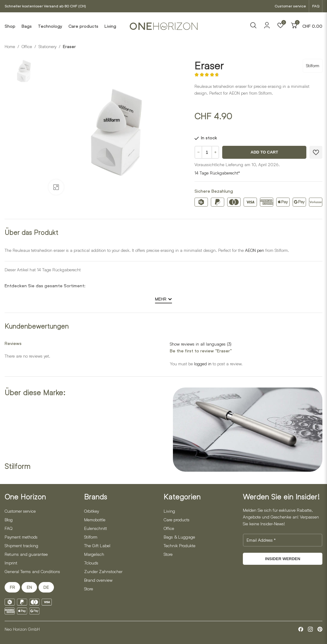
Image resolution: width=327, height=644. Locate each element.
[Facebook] (301, 629)
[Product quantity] (207, 152)
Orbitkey (92, 511)
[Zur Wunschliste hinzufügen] (316, 152)
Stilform (313, 66)
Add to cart (264, 152)
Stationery (47, 46)
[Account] (267, 27)
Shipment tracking (21, 546)
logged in (203, 364)
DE (46, 587)
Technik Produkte (180, 546)
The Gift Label (97, 546)
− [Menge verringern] (198, 152)
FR (12, 587)
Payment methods (21, 537)
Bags (27, 26)
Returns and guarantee (26, 554)
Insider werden (283, 559)
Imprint (11, 563)
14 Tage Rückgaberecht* (217, 173)
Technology (50, 26)
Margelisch (94, 554)
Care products (83, 26)
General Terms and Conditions (32, 571)
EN (29, 587)
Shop (10, 26)
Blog (9, 520)
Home (10, 46)
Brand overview (98, 580)
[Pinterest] (320, 629)
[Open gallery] (56, 187)
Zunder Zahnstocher (103, 571)
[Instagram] (310, 629)
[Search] (253, 26)
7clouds (91, 563)
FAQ (316, 6)
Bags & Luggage (179, 537)
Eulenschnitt (96, 528)
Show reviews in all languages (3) (201, 344)
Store (89, 589)
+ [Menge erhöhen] (215, 152)
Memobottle (95, 520)
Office (27, 46)
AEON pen (255, 250)
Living (110, 26)
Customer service (290, 6)
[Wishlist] (280, 26)
